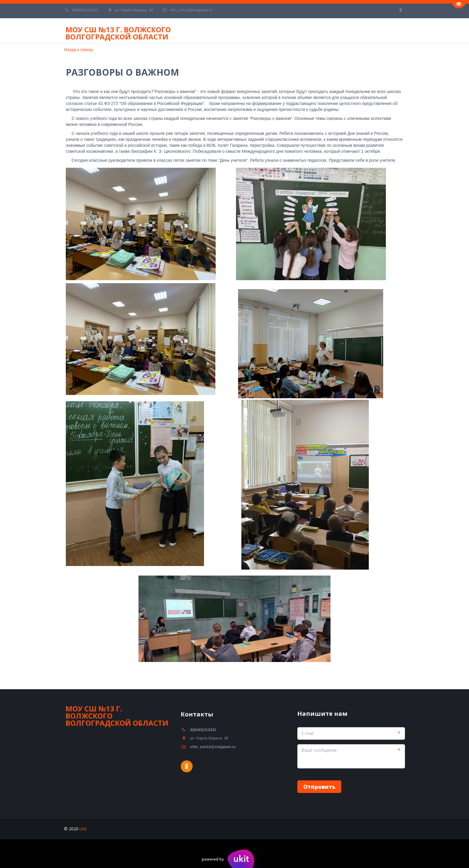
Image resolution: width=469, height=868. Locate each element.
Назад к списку (79, 50)
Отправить (319, 787)
